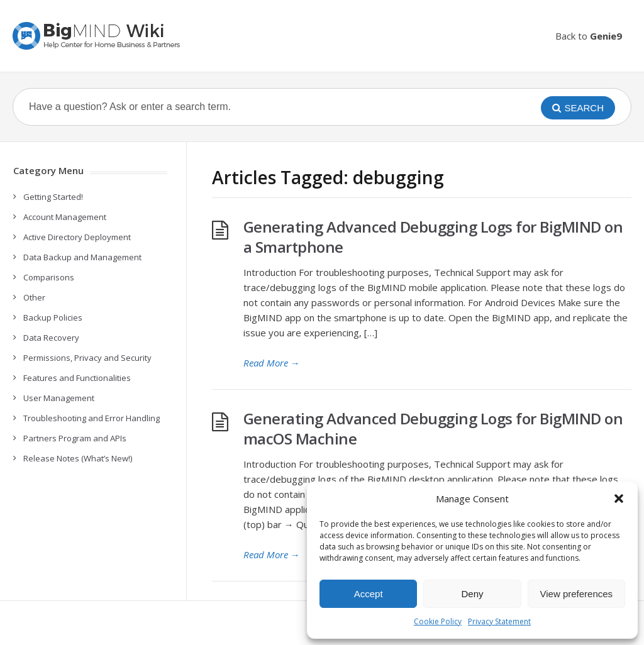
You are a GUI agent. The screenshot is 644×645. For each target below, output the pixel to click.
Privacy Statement (499, 621)
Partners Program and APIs (75, 438)
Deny (472, 594)
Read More (272, 363)
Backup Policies (53, 317)
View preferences (577, 594)
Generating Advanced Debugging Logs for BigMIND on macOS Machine (433, 428)
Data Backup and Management (82, 257)
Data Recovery (51, 338)
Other (34, 297)
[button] (619, 499)
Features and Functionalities (77, 378)
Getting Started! (53, 197)
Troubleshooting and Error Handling (92, 418)
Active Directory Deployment (77, 237)
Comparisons (49, 277)
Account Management (65, 217)
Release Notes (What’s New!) (78, 458)
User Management (59, 398)
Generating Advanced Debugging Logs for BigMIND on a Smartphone (433, 237)
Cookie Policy (438, 621)
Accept (369, 594)
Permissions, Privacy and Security (87, 358)
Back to (589, 36)
